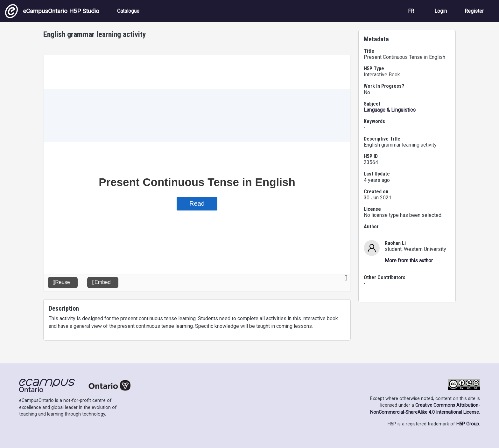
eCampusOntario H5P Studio (52, 11)
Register (474, 11)
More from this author (409, 261)
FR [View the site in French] (411, 11)
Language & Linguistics (390, 110)
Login (441, 11)
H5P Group (468, 424)
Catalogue (128, 11)
